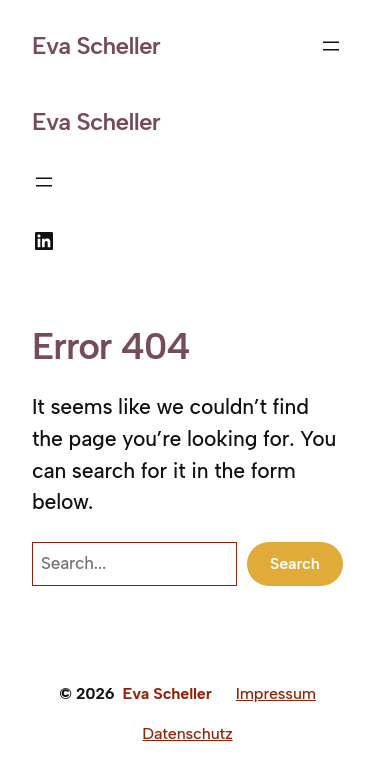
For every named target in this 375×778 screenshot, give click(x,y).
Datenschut (183, 733)
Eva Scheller (96, 45)
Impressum (276, 693)
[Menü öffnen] (331, 46)
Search (295, 563)
